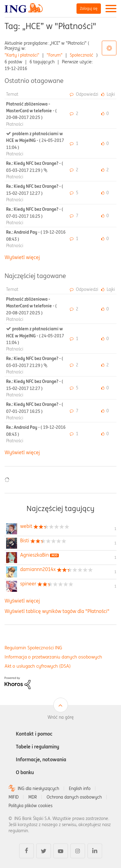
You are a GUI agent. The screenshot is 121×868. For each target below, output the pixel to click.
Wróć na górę (61, 717)
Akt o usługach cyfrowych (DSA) (38, 666)
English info (80, 788)
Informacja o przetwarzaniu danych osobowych (53, 657)
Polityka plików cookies (30, 806)
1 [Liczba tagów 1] (115, 529)
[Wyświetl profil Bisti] (25, 540)
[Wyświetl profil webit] (26, 526)
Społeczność (82, 55)
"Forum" (55, 55)
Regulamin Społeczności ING (33, 648)
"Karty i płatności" (22, 55)
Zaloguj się (89, 8)
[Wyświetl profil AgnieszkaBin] (34, 555)
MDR (33, 797)
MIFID (14, 797)
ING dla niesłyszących (38, 788)
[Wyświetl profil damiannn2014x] (38, 569)
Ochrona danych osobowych (74, 797)
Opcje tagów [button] (109, 48)
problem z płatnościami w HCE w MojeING (35, 141)
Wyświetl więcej (22, 257)
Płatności (15, 124)
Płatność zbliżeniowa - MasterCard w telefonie (31, 111)
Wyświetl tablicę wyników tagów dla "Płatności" (57, 611)
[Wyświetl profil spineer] (28, 584)
